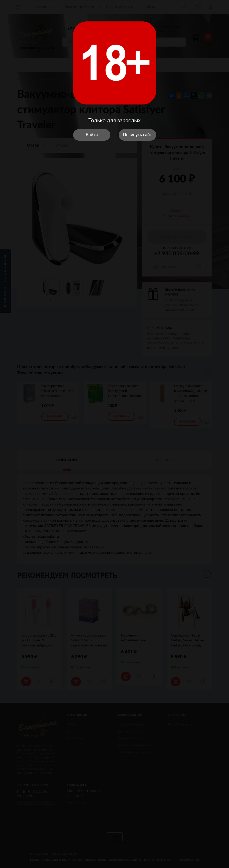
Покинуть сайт (137, 135)
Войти (92, 135)
